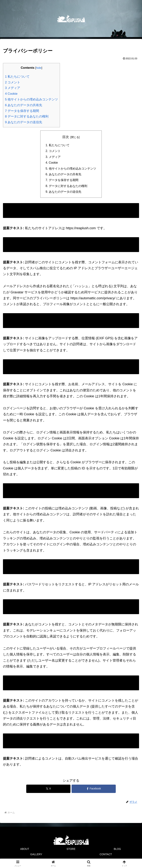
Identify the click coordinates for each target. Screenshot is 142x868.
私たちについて (17, 77)
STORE (71, 851)
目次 (66, 137)
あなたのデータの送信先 (24, 122)
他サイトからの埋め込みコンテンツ (31, 99)
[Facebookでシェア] (94, 790)
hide (39, 68)
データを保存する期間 (22, 111)
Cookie (11, 94)
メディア (13, 88)
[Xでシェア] (48, 790)
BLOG (117, 851)
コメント (13, 82)
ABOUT (25, 851)
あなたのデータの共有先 (24, 105)
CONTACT (106, 856)
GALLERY (36, 856)
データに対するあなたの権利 (27, 116)
